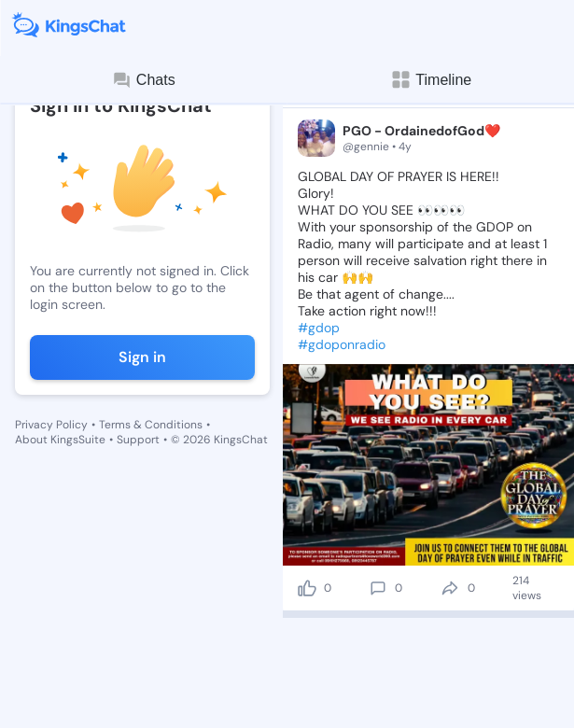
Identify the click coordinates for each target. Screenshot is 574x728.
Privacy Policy (51, 425)
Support (138, 440)
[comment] (378, 588)
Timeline (430, 80)
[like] (307, 588)
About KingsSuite (60, 440)
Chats (144, 80)
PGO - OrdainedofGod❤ (421, 131)
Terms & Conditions (151, 425)
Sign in (142, 357)
